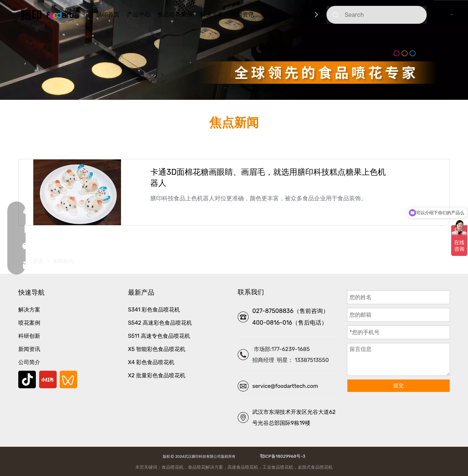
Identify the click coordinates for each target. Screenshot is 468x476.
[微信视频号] (68, 379)
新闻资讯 (242, 14)
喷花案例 (29, 323)
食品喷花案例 (175, 14)
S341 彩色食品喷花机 (154, 310)
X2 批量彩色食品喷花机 (157, 375)
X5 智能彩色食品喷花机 (157, 349)
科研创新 (273, 14)
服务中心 (304, 14)
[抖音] (27, 379)
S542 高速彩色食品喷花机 (160, 323)
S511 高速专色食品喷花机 (159, 336)
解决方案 (212, 14)
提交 (399, 386)
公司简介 (29, 362)
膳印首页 (108, 14)
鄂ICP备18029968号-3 (282, 456)
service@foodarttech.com (285, 386)
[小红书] (48, 379)
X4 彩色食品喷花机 (151, 362)
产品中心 (139, 14)
